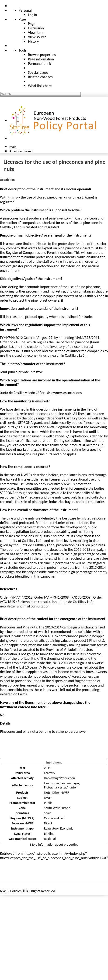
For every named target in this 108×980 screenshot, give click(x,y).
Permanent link (40, 64)
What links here (40, 86)
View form (36, 33)
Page (32, 24)
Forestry (50, 773)
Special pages (38, 72)
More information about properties (54, 844)
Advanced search (21, 151)
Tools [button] (23, 50)
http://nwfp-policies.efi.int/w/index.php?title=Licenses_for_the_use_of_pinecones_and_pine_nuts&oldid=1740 (54, 856)
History (33, 41)
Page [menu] (22, 19)
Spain (48, 813)
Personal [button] (25, 10)
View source (37, 37)
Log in (32, 15)
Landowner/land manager (62, 783)
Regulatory (51, 828)
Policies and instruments (23, 872)
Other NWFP (61, 792)
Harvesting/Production (60, 778)
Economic (66, 828)
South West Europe (57, 808)
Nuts (47, 792)
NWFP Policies (11, 891)
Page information (41, 59)
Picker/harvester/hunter (61, 787)
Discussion (36, 28)
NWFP (48, 798)
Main (13, 147)
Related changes (40, 77)
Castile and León (55, 818)
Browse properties (42, 55)
